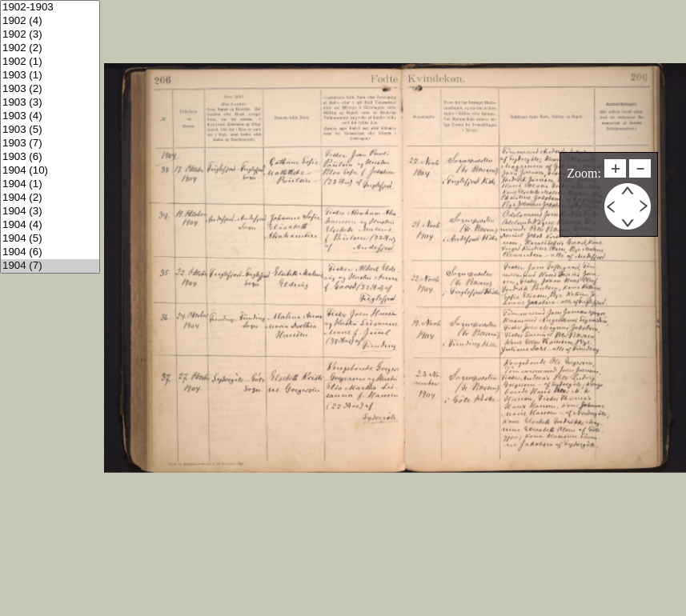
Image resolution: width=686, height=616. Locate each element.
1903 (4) (50, 116)
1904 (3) (50, 212)
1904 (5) (50, 239)
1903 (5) (50, 130)
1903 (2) (50, 89)
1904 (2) (50, 198)
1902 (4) (50, 21)
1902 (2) (50, 48)
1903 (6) (50, 157)
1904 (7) (50, 266)
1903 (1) (50, 76)
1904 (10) (50, 171)
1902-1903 (50, 8)
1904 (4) (50, 225)
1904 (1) (50, 184)
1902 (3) (50, 35)
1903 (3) (50, 103)
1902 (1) (50, 62)
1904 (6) (50, 252)
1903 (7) (50, 144)
